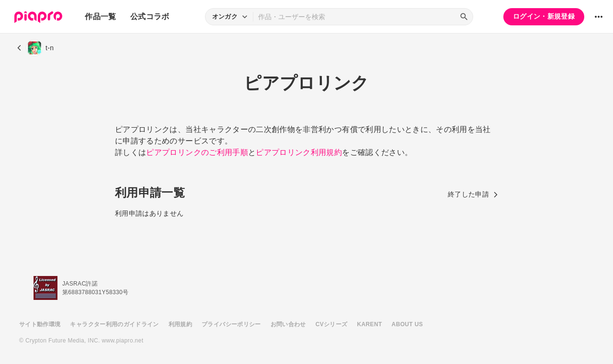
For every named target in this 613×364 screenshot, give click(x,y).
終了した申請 (473, 194)
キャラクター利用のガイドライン (114, 324)
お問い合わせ (288, 324)
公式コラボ (150, 17)
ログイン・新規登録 (544, 16)
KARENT (370, 324)
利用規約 (180, 324)
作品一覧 (100, 17)
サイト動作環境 (40, 324)
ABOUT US (407, 324)
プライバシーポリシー (231, 324)
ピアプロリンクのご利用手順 (197, 152)
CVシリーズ (332, 324)
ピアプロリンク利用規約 (299, 152)
